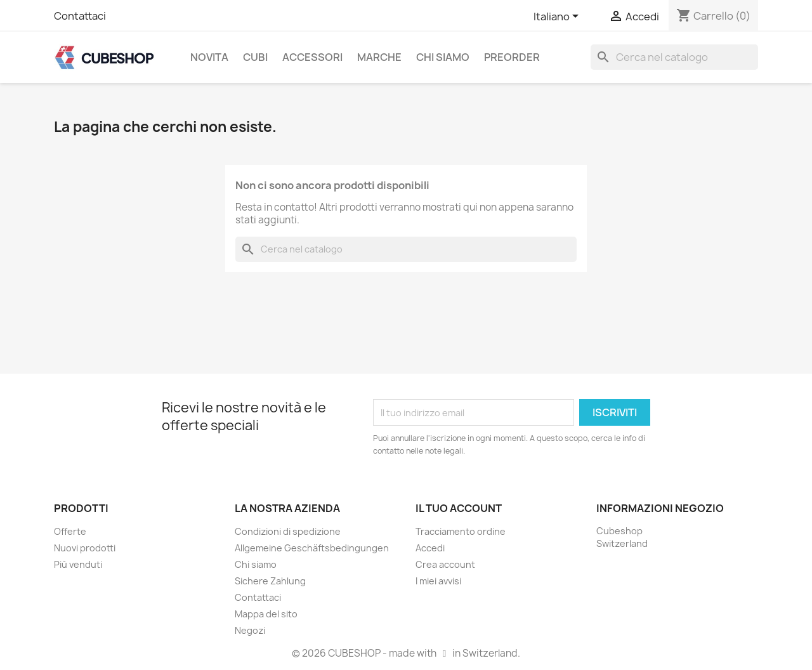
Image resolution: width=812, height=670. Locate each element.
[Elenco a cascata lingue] (558, 17)
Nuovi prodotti (85, 548)
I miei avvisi (438, 581)
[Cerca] (674, 57)
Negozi (250, 630)
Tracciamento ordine (461, 531)
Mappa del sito (266, 614)
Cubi (255, 57)
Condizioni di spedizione (288, 531)
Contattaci (80, 16)
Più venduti (78, 564)
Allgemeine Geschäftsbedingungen (312, 548)
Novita (209, 57)
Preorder (512, 57)
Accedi (430, 548)
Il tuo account (459, 508)
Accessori (312, 57)
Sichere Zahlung (270, 581)
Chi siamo (443, 57)
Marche (379, 57)
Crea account (445, 564)
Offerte (70, 531)
